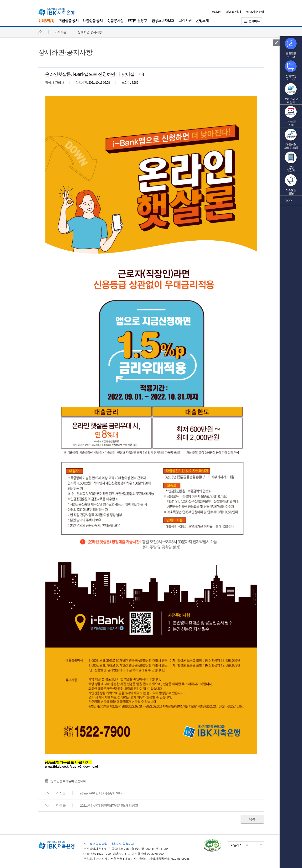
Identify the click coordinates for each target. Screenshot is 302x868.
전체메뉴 (253, 21)
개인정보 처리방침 (96, 844)
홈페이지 (41, 32)
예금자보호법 (255, 12)
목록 (252, 819)
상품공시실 (115, 23)
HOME (216, 12)
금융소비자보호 (163, 23)
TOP (289, 201)
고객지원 (185, 23)
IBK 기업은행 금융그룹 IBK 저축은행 (56, 12)
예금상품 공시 (69, 23)
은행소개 (202, 23)
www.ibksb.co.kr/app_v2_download (72, 767)
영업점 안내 (233, 12)
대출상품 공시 (93, 23)
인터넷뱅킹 (46, 23)
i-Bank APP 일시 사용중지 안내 (101, 793)
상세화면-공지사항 (66, 52)
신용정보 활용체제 (122, 844)
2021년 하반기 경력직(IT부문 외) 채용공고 (109, 805)
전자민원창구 (138, 23)
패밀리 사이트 (239, 845)
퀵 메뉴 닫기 (276, 43)
